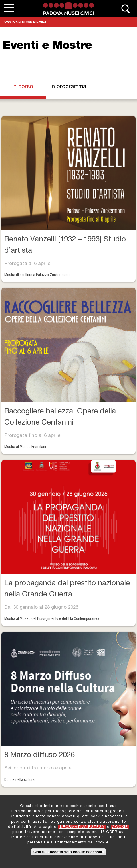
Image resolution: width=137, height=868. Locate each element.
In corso (27, 87)
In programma (68, 87)
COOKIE (120, 828)
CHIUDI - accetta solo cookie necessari (68, 853)
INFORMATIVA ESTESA (82, 828)
